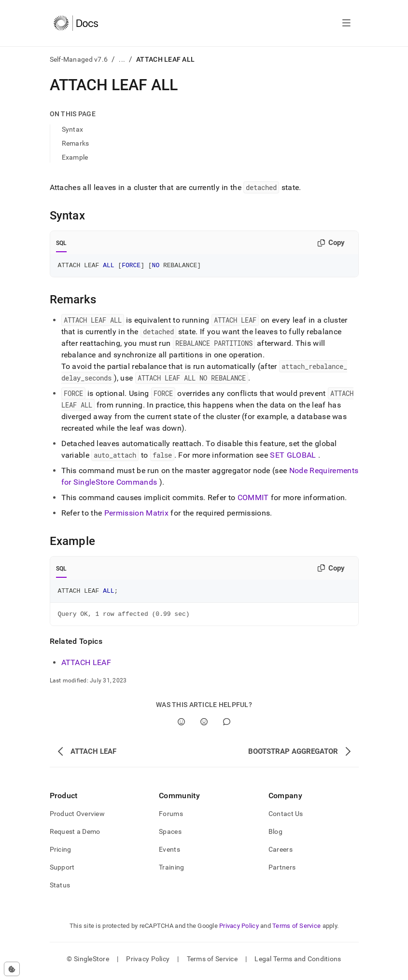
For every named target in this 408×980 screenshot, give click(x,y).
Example (75, 157)
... (122, 59)
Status (60, 889)
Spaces (170, 836)
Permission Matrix (136, 514)
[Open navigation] (346, 23)
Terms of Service (296, 930)
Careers (281, 854)
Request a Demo (75, 836)
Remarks (76, 143)
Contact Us (286, 818)
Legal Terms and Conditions (298, 963)
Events (169, 854)
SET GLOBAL (293, 456)
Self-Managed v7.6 (79, 59)
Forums (171, 818)
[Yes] (181, 726)
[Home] (76, 23)
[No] (204, 726)
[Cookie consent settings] (12, 969)
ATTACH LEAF (86, 667)
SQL (62, 243)
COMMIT (253, 499)
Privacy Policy (239, 930)
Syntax (73, 129)
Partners (282, 871)
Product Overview (77, 818)
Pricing (61, 854)
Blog (275, 836)
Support (62, 871)
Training (171, 871)
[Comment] (227, 726)
